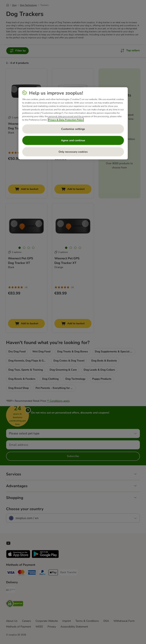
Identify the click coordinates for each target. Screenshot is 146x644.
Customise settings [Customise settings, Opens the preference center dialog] (73, 129)
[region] (73, 123)
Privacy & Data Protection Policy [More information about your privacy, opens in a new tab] (66, 120)
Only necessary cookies (73, 152)
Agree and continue (73, 140)
